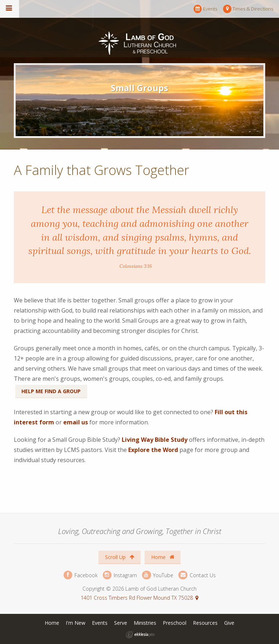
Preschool (175, 623)
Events (205, 9)
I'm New (76, 623)
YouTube (158, 575)
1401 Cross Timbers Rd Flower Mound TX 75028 (137, 598)
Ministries (145, 623)
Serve (121, 623)
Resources (205, 623)
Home (163, 557)
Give (229, 623)
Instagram (120, 575)
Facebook (81, 575)
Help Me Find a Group (51, 391)
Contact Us (197, 575)
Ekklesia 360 (140, 635)
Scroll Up (120, 557)
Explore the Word (153, 450)
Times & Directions (248, 9)
